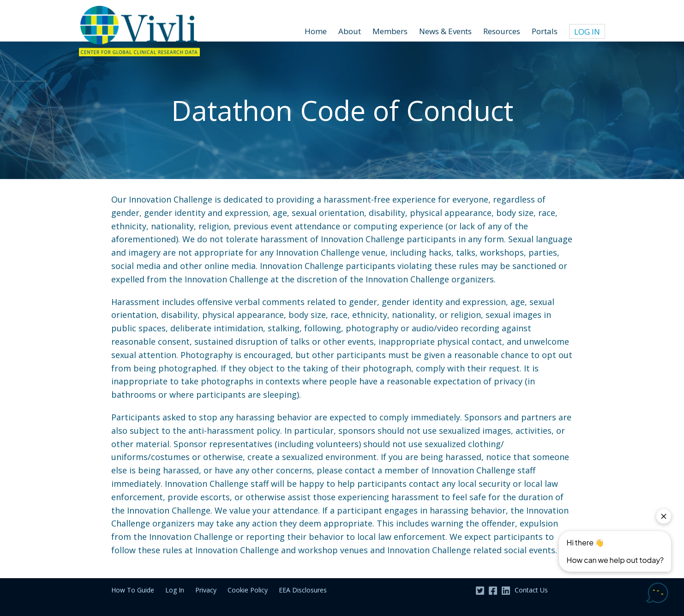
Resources (502, 31)
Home (316, 31)
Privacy (206, 590)
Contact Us (531, 590)
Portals (545, 31)
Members (390, 31)
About (350, 31)
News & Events (445, 31)
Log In (587, 32)
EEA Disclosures (303, 590)
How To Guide (133, 590)
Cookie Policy (248, 590)
